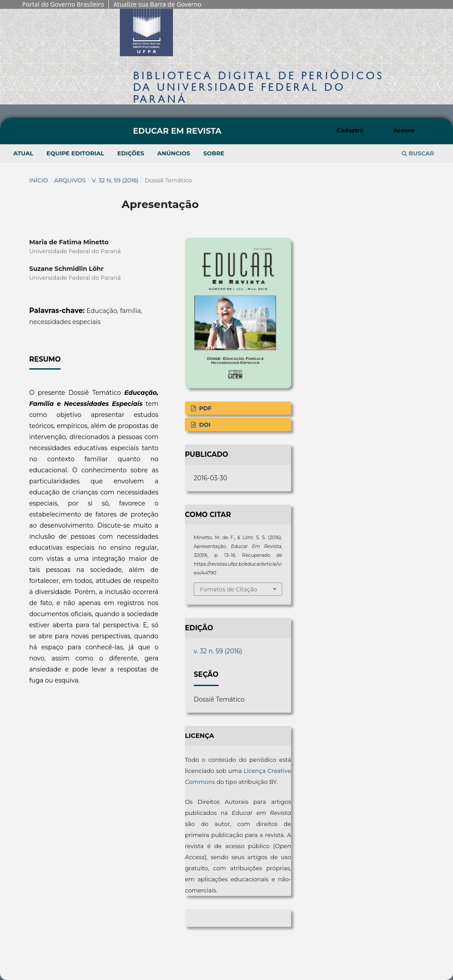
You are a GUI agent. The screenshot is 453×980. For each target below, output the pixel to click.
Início (39, 180)
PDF (204, 408)
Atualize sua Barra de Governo (157, 4)
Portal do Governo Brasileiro (63, 4)
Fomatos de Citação (228, 589)
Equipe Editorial (75, 153)
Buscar (418, 153)
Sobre (214, 153)
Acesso (404, 130)
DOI (204, 424)
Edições (131, 153)
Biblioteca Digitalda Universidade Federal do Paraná (259, 87)
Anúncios (173, 153)
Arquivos (70, 180)
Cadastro (350, 130)
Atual (23, 153)
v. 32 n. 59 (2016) (115, 180)
